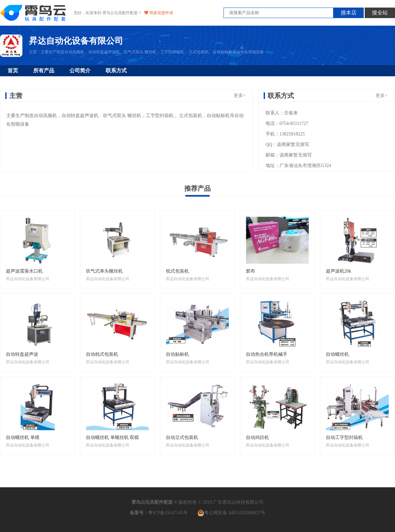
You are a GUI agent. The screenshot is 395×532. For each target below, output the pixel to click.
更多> (240, 96)
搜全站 (380, 13)
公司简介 (80, 71)
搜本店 (349, 13)
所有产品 (44, 71)
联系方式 (116, 71)
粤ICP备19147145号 (168, 513)
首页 (13, 71)
